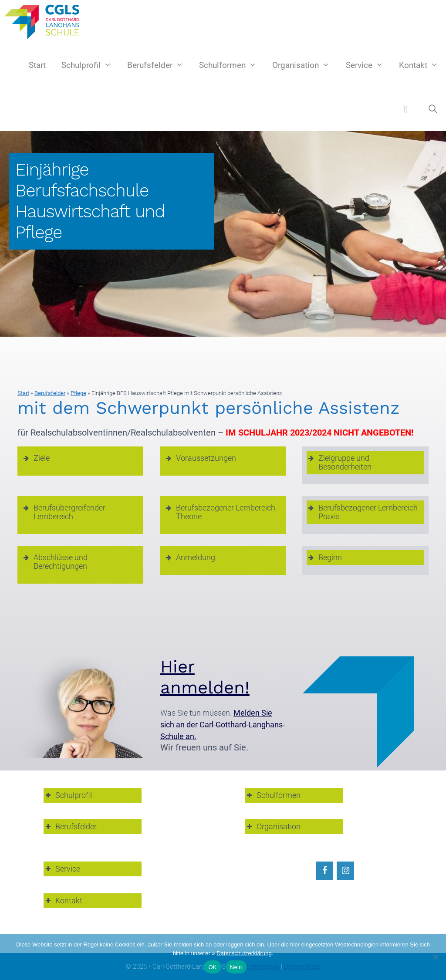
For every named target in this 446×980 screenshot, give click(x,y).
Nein (236, 967)
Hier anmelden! (205, 677)
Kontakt (422, 65)
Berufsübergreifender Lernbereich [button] (64, 512)
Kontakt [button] (63, 901)
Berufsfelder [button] (70, 826)
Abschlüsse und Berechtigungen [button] (55, 562)
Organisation (305, 65)
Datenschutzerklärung (244, 953)
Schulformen (232, 65)
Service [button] (62, 869)
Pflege (78, 393)
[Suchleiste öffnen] (433, 109)
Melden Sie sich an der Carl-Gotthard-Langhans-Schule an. (223, 725)
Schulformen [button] (273, 795)
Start (37, 65)
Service (368, 65)
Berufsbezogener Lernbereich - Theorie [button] (222, 512)
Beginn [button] (324, 557)
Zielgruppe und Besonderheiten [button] (339, 462)
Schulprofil (90, 65)
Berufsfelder (159, 65)
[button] (406, 109)
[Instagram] (345, 871)
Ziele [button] (36, 458)
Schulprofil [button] (68, 795)
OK (212, 967)
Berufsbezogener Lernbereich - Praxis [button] (364, 512)
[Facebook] (324, 871)
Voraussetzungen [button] (200, 458)
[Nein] (435, 957)
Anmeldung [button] (190, 557)
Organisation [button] (273, 826)
